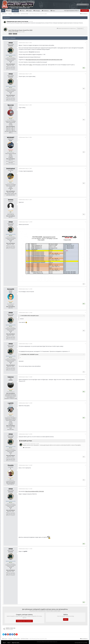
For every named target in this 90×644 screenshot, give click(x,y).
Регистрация (85, 11)
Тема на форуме (11, 67)
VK (11, 63)
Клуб (9, 11)
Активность (46, 11)
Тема (9, 643)
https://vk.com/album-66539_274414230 (34, 491)
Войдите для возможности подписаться (67, 28)
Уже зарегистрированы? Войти (72, 11)
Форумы (16, 11)
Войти (66, 619)
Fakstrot (11, 377)
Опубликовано (25, 43)
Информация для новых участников (17, 21)
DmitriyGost (11, 169)
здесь (31, 65)
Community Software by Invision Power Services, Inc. (47, 642)
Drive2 (11, 61)
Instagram (11, 157)
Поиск (53, 11)
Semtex (11, 200)
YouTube (11, 125)
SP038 (16, 32)
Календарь (37, 11)
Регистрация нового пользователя (24, 621)
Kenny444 (11, 289)
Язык (4, 643)
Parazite (11, 465)
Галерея (30, 11)
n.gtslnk (11, 403)
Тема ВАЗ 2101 (79, 643)
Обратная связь (16, 643)
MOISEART (11, 137)
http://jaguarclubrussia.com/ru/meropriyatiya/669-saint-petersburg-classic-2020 (44, 60)
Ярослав (11, 105)
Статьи (23, 11)
